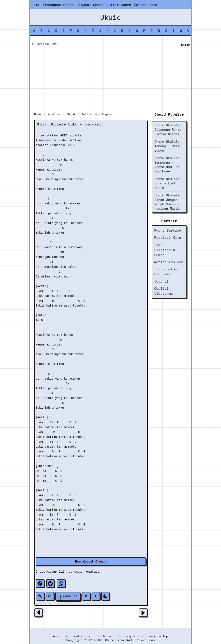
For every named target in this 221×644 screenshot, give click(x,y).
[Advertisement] (110, 81)
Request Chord (90, 5)
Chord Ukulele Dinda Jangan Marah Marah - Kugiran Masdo (167, 202)
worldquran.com (169, 262)
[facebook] (40, 583)
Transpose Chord (58, 5)
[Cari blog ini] (110, 44)
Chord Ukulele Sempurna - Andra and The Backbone (167, 165)
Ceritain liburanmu (163, 291)
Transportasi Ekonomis (167, 272)
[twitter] (50, 583)
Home (36, 5)
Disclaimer (104, 636)
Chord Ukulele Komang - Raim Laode (167, 146)
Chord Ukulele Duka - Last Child (167, 183)
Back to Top (158, 636)
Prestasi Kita (168, 237)
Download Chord (91, 561)
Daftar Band (146, 5)
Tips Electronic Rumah (164, 250)
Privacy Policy (131, 636)
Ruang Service (168, 230)
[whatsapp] (61, 583)
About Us (60, 636)
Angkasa (93, 571)
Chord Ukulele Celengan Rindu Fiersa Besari (168, 129)
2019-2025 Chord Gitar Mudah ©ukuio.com (121, 640)
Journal (161, 281)
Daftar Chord (119, 5)
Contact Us (81, 636)
